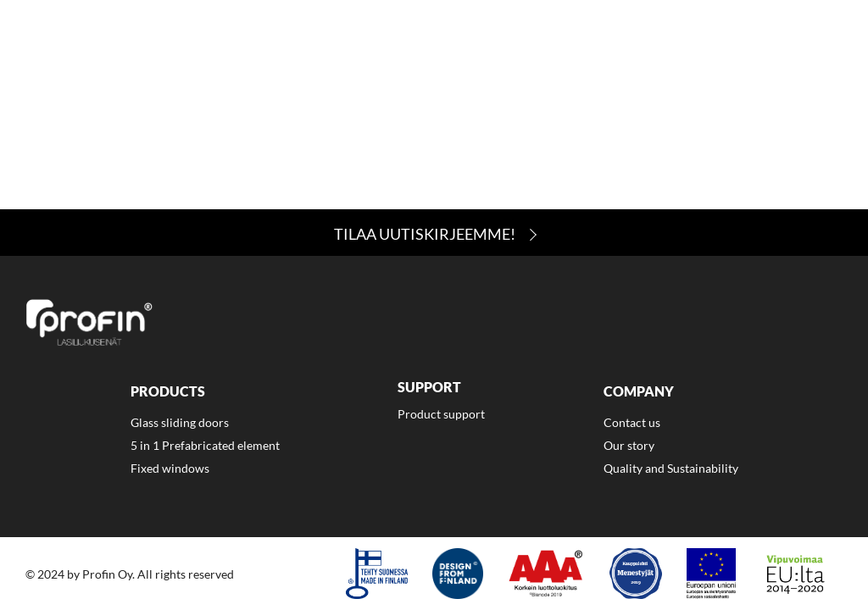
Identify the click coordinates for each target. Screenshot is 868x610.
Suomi (806, 57)
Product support (441, 414)
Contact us (632, 422)
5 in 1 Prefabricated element (205, 445)
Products (412, 57)
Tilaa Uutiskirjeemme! (425, 234)
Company (602, 57)
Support (508, 57)
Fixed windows (170, 468)
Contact (698, 57)
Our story (629, 445)
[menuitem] (412, 60)
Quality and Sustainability (671, 468)
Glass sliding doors (180, 422)
